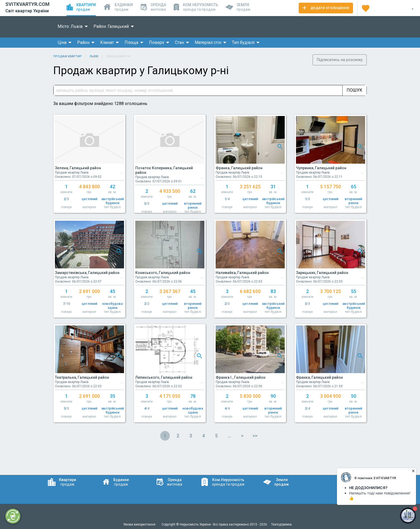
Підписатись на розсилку (340, 60)
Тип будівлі (243, 42)
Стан (179, 42)
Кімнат (107, 42)
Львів (94, 56)
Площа (131, 42)
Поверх (157, 42)
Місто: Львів (70, 26)
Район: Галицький (111, 26)
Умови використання (140, 524)
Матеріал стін (208, 42)
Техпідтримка (281, 524)
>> (255, 436)
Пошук (355, 90)
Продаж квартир (67, 56)
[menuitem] (71, 27)
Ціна (62, 42)
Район (83, 42)
